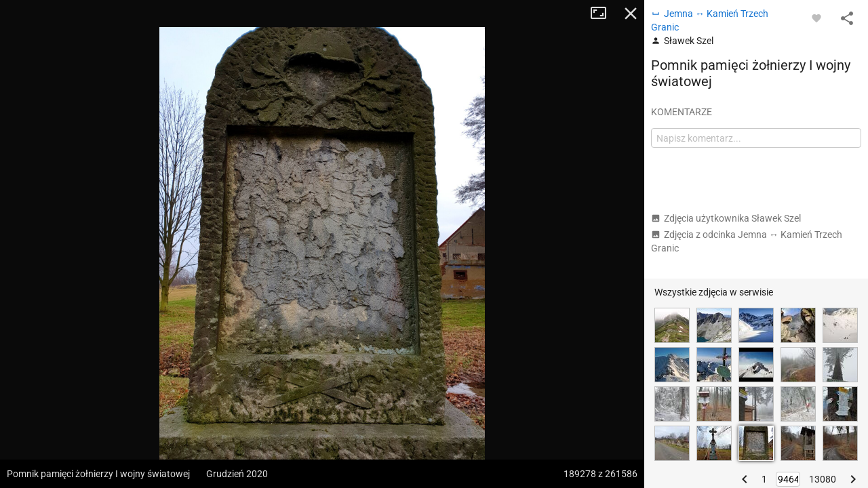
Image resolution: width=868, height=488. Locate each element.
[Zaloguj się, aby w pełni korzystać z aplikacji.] (816, 18)
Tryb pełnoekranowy (604, 14)
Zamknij (631, 14)
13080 (823, 479)
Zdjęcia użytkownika (726, 218)
